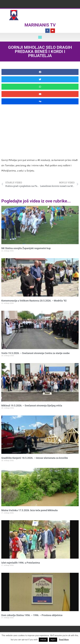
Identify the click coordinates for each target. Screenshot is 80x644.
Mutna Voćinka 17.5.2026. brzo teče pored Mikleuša (29, 510)
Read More (64, 640)
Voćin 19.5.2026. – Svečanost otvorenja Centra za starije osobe (35, 353)
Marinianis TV (40, 25)
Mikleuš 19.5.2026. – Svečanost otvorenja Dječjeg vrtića (32, 406)
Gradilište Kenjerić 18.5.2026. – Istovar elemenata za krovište (35, 458)
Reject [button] (53, 640)
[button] (40, 37)
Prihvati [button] (43, 640)
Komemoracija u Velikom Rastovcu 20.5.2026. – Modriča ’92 (34, 301)
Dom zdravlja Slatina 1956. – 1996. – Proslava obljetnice (32, 615)
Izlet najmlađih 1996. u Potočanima (21, 563)
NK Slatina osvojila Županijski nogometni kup (26, 248)
